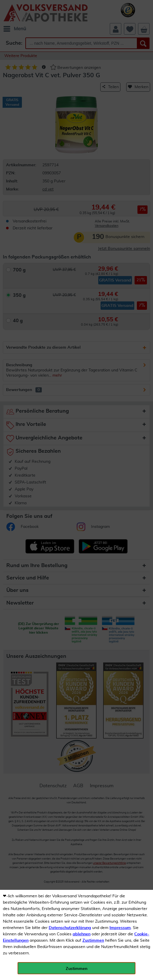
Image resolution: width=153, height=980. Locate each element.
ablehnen (82, 934)
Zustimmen (93, 941)
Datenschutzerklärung (70, 928)
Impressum (120, 928)
